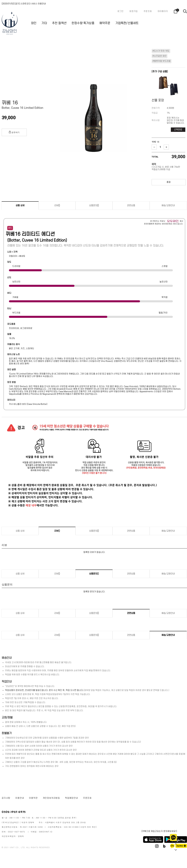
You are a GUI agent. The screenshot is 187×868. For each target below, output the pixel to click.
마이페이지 (163, 11)
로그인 (121, 11)
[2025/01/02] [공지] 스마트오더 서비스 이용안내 (24, 4)
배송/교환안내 (168, 205)
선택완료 (178, 130)
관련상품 (131, 205)
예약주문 (105, 23)
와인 (34, 23)
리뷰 (57, 205)
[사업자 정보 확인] (88, 827)
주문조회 (148, 11)
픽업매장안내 (72, 798)
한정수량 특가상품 (83, 23)
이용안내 (20, 798)
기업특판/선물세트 (127, 23)
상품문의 (94, 205)
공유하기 (14, 132)
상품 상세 (20, 205)
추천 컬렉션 (59, 23)
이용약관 (33, 798)
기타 (44, 23)
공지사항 (6, 798)
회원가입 (134, 11)
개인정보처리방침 (51, 798)
